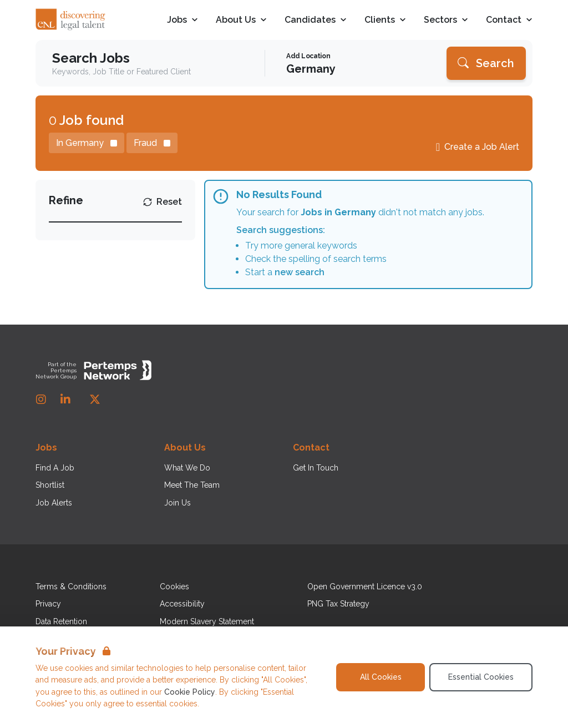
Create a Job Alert (482, 147)
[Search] (486, 63)
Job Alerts (54, 503)
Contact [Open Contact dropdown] (509, 20)
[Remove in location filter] (87, 143)
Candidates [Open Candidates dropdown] (316, 20)
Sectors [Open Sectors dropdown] (446, 20)
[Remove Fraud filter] (152, 143)
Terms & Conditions (71, 587)
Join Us (177, 503)
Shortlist (50, 485)
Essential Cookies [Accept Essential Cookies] (481, 677)
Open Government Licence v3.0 (365, 587)
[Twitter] (95, 400)
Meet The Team (192, 485)
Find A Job (55, 468)
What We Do (187, 468)
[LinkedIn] (65, 400)
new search (300, 272)
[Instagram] (41, 400)
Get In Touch (316, 468)
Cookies (174, 587)
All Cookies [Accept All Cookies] (381, 677)
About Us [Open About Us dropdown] (241, 20)
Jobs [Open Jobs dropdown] (182, 20)
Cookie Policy (190, 692)
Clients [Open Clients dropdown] (385, 20)
